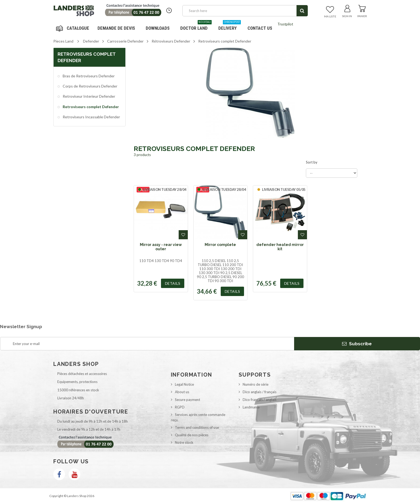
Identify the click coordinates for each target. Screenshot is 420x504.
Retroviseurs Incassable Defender (91, 117)
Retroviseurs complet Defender (90, 107)
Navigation (73, 28)
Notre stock (184, 442)
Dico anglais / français (260, 392)
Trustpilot (285, 24)
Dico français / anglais (260, 400)
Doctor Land (196, 26)
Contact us (260, 28)
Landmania (251, 407)
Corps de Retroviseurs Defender (90, 86)
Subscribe (357, 344)
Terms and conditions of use (197, 427)
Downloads (158, 28)
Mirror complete (220, 245)
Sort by (312, 162)
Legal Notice (184, 384)
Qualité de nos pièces (192, 435)
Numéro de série (256, 384)
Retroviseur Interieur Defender (89, 96)
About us (182, 392)
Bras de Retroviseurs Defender (88, 76)
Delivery (230, 26)
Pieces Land (63, 41)
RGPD (180, 407)
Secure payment (187, 400)
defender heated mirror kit (280, 247)
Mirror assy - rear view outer (161, 247)
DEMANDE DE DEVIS (116, 28)
